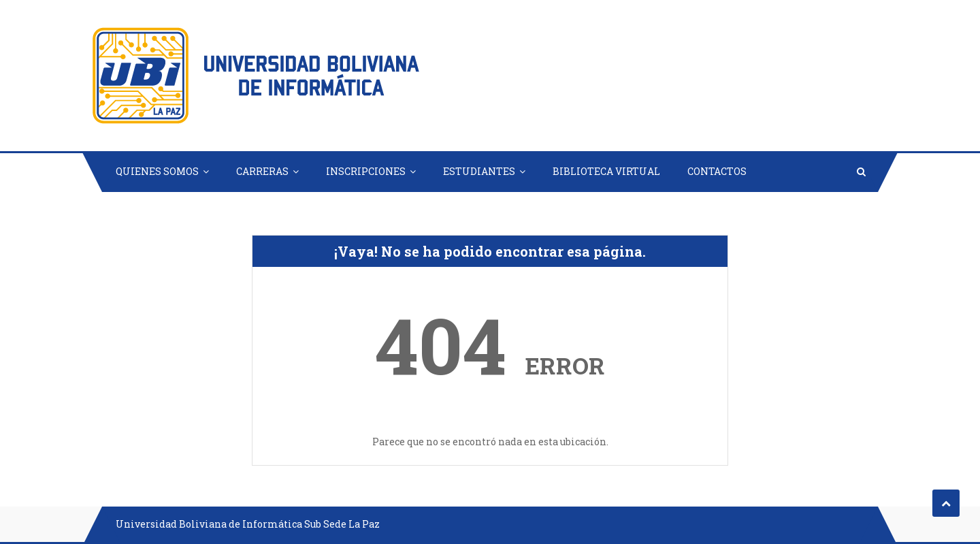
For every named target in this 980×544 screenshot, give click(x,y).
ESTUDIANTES (479, 171)
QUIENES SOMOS (157, 171)
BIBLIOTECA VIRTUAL (606, 171)
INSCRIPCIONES (366, 171)
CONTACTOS (717, 171)
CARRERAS (262, 171)
